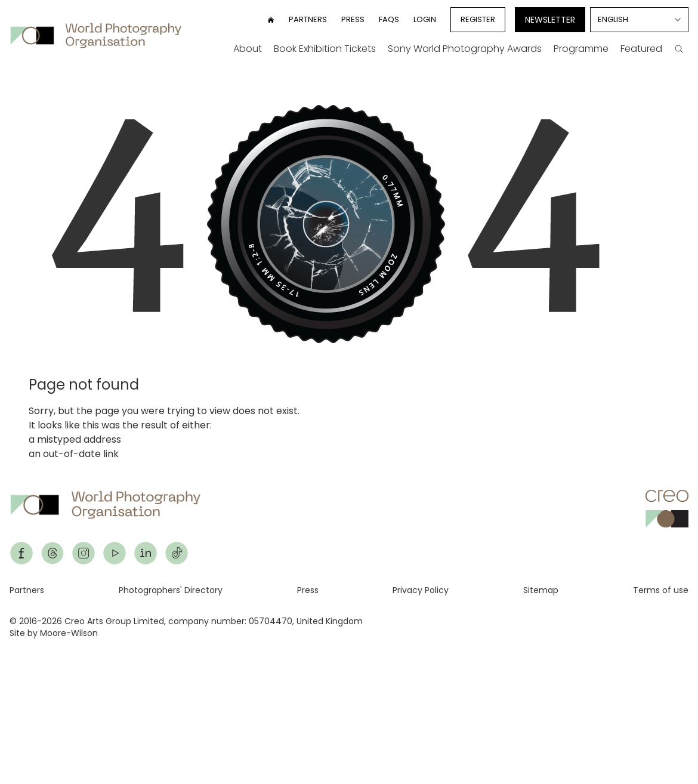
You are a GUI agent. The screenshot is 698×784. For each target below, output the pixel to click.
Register (478, 19)
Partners (308, 19)
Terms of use (661, 590)
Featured (641, 49)
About (248, 49)
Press (353, 19)
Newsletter (550, 20)
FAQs (389, 19)
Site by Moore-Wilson (54, 633)
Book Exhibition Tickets (325, 49)
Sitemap (541, 590)
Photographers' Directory (171, 590)
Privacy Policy (421, 590)
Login (425, 19)
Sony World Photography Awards (465, 49)
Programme (581, 49)
